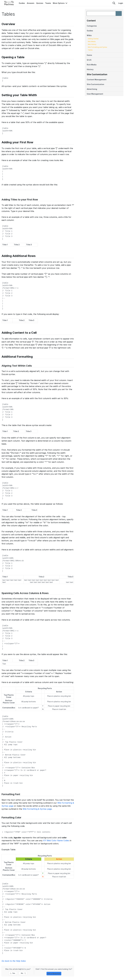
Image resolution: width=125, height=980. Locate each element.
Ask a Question (54, 974)
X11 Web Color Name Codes (56, 840)
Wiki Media (92, 42)
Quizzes (40, 3)
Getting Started (93, 39)
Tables (90, 50)
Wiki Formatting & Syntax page (37, 809)
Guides (22, 3)
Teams (48, 3)
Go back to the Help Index (14, 961)
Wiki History (92, 44)
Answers (31, 3)
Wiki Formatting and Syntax (97, 47)
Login (121, 3)
